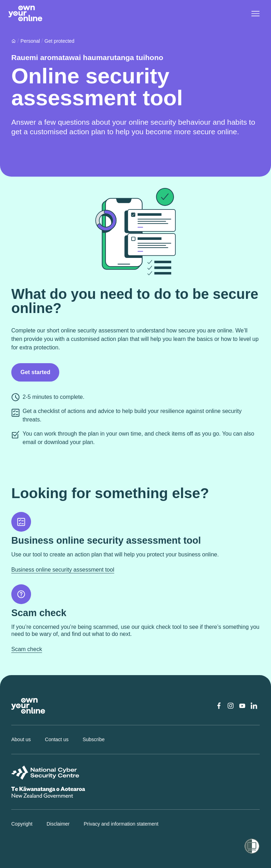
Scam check (27, 649)
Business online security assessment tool (63, 570)
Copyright (22, 824)
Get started (35, 372)
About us (21, 739)
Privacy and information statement (121, 824)
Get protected (59, 41)
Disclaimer (58, 824)
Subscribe (94, 739)
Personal (30, 41)
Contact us (57, 739)
